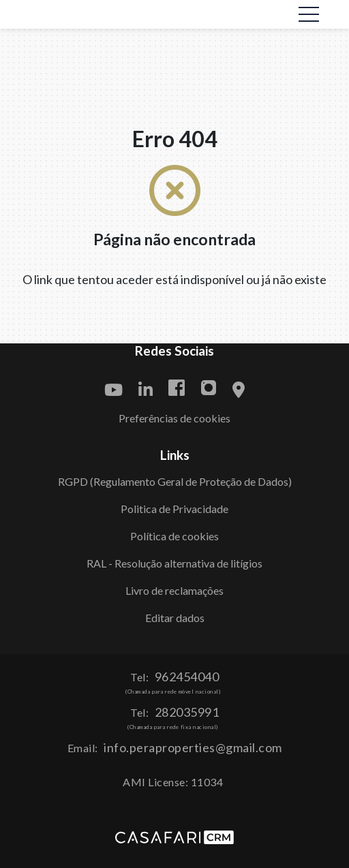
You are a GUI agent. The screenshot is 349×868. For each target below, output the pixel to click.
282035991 (187, 712)
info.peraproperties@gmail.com (193, 747)
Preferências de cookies (174, 418)
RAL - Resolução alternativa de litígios (174, 563)
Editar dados (175, 618)
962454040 (187, 677)
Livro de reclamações (174, 590)
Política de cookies (174, 536)
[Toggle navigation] (309, 14)
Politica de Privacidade (174, 509)
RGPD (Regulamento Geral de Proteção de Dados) (175, 481)
